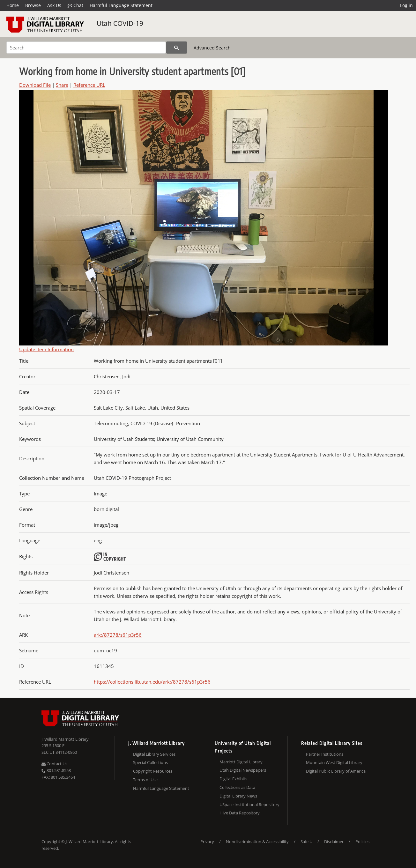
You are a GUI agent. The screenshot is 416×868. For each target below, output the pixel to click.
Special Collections (150, 762)
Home (13, 5)
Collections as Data (237, 787)
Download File (35, 85)
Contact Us (54, 764)
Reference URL (89, 85)
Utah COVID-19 (120, 23)
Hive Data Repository (240, 813)
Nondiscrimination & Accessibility (257, 842)
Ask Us (54, 5)
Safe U (306, 842)
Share (62, 85)
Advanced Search (212, 48)
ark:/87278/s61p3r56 (118, 635)
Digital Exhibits (233, 779)
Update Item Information (46, 349)
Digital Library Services (154, 754)
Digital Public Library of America (336, 771)
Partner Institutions (325, 754)
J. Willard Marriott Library (65, 739)
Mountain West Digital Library (334, 762)
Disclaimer (334, 842)
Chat (75, 5)
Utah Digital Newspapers (243, 770)
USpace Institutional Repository (249, 805)
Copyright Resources (153, 771)
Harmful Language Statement (121, 5)
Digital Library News (238, 796)
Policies (362, 842)
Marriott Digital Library (241, 762)
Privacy (207, 842)
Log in (406, 5)
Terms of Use (145, 780)
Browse (33, 5)
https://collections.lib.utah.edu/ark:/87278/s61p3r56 (152, 682)
